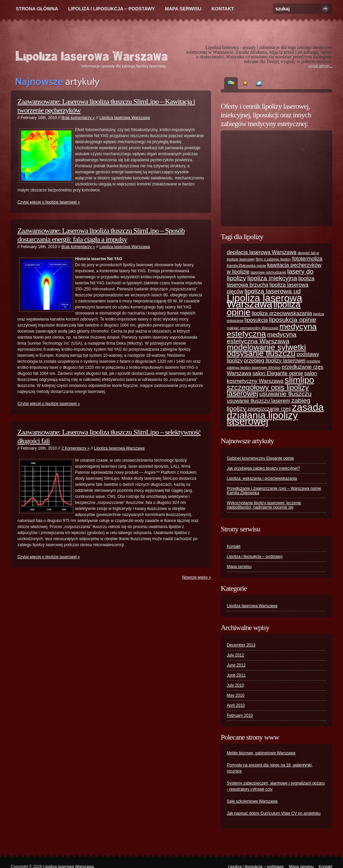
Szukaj (325, 9)
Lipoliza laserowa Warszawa (125, 118)
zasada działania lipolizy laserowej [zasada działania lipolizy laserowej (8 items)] (275, 414)
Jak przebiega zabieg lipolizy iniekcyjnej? (263, 468)
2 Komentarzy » (75, 448)
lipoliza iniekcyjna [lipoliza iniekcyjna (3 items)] (272, 278)
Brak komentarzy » (78, 118)
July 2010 (235, 685)
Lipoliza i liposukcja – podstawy (111, 9)
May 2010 (236, 695)
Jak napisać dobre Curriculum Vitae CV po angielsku (274, 813)
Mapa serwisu (183, 9)
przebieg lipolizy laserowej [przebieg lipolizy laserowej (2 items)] (275, 361)
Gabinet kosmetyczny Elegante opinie (260, 458)
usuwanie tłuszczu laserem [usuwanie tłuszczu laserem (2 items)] (258, 401)
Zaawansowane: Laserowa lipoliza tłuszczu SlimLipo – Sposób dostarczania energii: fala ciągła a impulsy (101, 235)
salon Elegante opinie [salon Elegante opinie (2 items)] (278, 373)
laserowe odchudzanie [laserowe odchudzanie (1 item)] (268, 272)
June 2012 (236, 665)
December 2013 (241, 645)
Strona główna (37, 9)
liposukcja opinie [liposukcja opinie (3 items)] (293, 320)
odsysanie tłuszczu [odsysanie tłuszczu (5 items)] (261, 353)
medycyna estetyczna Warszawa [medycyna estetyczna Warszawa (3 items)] (262, 338)
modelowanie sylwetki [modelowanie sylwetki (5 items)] (266, 347)
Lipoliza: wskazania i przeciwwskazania (262, 478)
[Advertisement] (269, 178)
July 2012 (235, 655)
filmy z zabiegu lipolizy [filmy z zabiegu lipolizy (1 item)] (273, 259)
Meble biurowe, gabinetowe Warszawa (261, 753)
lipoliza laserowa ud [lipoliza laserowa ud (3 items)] (273, 291)
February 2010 (240, 715)
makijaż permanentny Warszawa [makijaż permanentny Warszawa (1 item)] (253, 328)
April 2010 (236, 705)
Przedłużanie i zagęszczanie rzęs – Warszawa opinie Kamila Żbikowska (274, 491)
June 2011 (236, 675)
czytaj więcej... (320, 66)
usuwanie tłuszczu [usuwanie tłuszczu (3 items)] (285, 394)
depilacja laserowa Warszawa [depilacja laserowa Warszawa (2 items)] (262, 252)
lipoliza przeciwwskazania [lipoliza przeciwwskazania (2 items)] (282, 313)
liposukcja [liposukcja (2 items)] (256, 320)
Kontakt (223, 9)
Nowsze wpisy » (197, 577)
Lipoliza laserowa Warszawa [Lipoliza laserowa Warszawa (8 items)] (264, 301)
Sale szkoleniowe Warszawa (252, 801)
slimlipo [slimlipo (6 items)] (299, 380)
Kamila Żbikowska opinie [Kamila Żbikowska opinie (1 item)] (246, 266)
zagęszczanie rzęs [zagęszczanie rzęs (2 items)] (269, 409)
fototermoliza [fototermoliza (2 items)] (307, 259)
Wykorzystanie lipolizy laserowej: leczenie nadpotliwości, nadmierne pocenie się (264, 505)
